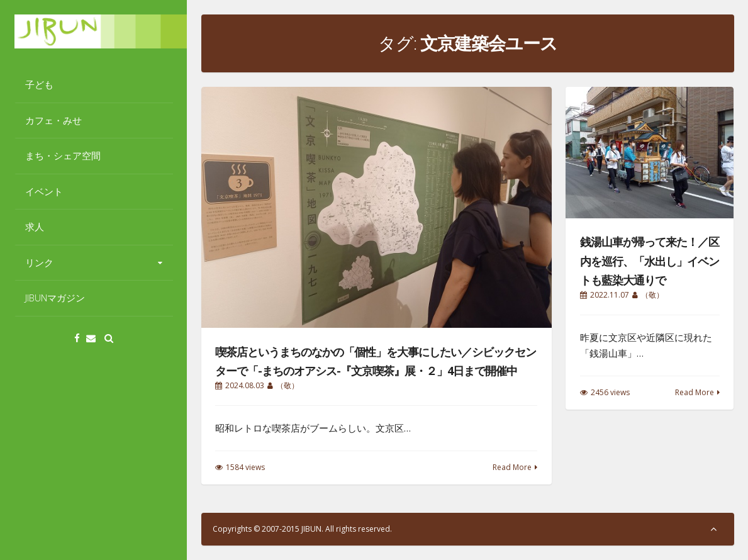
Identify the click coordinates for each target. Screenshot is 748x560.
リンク (39, 262)
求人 (35, 227)
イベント (44, 191)
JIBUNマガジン (55, 298)
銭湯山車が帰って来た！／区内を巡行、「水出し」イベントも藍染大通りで (650, 261)
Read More (512, 467)
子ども (39, 84)
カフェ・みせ (53, 120)
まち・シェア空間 (63, 155)
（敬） (287, 385)
